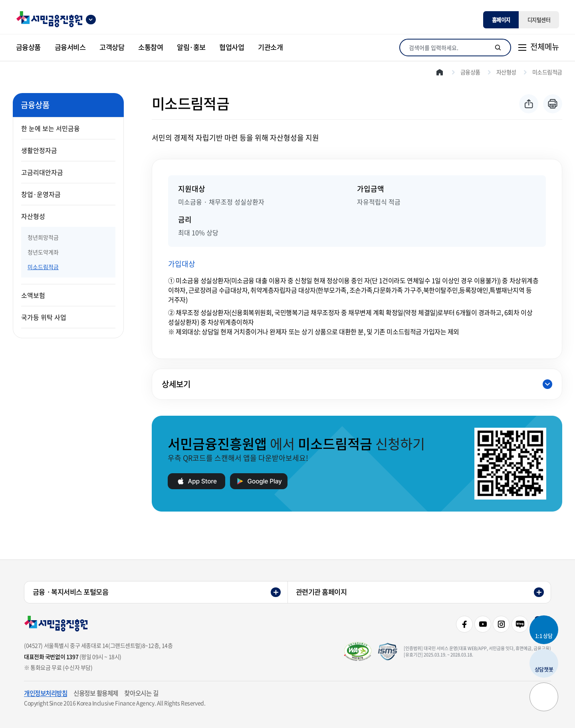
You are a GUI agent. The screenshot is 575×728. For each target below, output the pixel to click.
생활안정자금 (39, 150)
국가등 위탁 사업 (44, 317)
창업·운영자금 (41, 194)
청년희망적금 (43, 237)
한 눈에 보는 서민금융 (51, 128)
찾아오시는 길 (141, 693)
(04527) (33, 645)
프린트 (553, 104)
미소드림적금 (43, 267)
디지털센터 (539, 20)
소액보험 (33, 295)
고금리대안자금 (42, 172)
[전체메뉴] (538, 48)
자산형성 (33, 216)
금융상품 (470, 72)
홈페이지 (501, 20)
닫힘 (547, 384)
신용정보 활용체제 (96, 693)
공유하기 (529, 104)
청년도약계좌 (43, 252)
